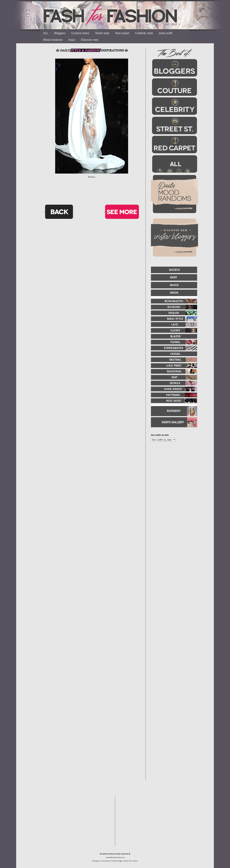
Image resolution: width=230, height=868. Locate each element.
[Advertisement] (172, 483)
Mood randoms (53, 40)
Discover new (90, 40)
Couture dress (80, 33)
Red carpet (122, 33)
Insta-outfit (166, 33)
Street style (102, 33)
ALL (46, 33)
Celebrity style (144, 33)
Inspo (72, 40)
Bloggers (60, 33)
